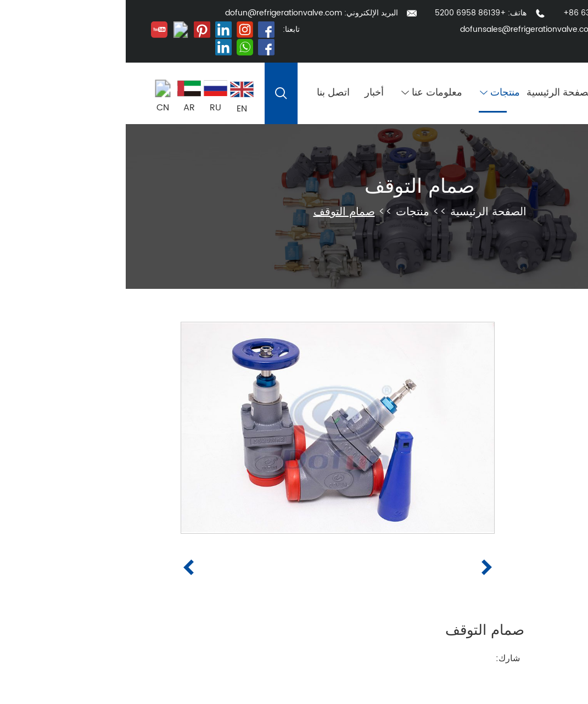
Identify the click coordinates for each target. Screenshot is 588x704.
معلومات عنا (306, 93)
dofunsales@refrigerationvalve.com (402, 29)
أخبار (248, 93)
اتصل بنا (208, 93)
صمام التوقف (294, 187)
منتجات (374, 93)
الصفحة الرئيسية (435, 93)
